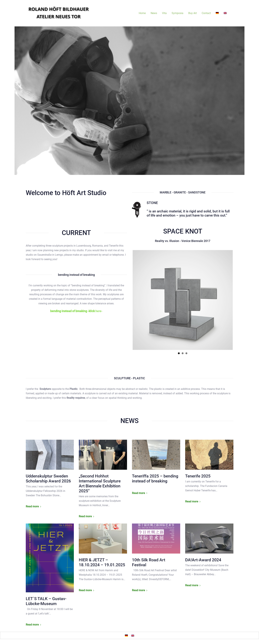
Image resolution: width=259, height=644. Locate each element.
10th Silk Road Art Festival (149, 562)
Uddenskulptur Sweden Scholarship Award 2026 (48, 479)
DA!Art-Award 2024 (203, 560)
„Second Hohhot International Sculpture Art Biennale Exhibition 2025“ (100, 483)
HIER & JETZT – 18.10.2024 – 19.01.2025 (102, 562)
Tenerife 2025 (198, 476)
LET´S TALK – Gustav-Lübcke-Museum (46, 601)
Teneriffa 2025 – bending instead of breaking (155, 479)
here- (76, 311)
